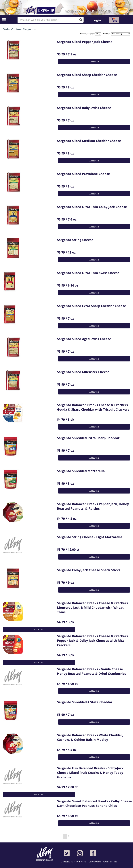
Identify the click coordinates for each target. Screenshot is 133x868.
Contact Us (67, 862)
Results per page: (87, 34)
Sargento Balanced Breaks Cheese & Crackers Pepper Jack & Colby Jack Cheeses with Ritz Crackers (92, 640)
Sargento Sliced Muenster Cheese (83, 372)
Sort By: (106, 34)
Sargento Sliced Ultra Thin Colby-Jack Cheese (92, 207)
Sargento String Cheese (75, 240)
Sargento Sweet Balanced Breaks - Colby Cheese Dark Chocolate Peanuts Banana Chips (94, 803)
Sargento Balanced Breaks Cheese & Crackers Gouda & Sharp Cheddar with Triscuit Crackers (93, 407)
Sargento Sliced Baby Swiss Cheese (84, 108)
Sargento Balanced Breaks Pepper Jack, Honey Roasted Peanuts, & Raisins (93, 506)
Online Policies (110, 862)
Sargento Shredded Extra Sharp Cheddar (88, 438)
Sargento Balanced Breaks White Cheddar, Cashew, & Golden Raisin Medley (90, 737)
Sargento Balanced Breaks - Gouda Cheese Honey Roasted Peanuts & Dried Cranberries (92, 671)
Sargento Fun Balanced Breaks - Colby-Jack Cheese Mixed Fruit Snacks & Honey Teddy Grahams (90, 773)
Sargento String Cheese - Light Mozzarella (90, 537)
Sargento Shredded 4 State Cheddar (85, 702)
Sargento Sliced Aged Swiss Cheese (84, 339)
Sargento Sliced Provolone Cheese (83, 174)
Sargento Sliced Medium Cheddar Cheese (89, 141)
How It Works (80, 862)
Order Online (12, 29)
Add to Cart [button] (94, 62)
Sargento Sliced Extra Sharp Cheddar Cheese (92, 306)
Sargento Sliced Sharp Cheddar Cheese (87, 75)
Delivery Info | (96, 862)
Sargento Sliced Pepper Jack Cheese (85, 42)
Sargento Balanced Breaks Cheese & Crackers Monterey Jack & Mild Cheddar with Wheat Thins (92, 607)
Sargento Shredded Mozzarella (81, 471)
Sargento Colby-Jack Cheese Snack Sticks (89, 570)
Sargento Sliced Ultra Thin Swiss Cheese (88, 273)
